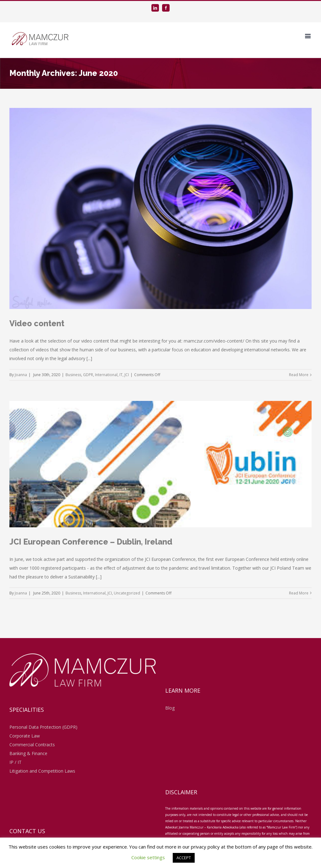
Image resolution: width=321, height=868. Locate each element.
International (106, 375)
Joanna (21, 375)
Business (73, 375)
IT (121, 375)
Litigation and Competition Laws (42, 771)
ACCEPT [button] (184, 858)
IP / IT (16, 762)
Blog (170, 708)
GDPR (88, 375)
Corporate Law (25, 736)
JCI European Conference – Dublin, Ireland (91, 542)
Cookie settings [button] (148, 857)
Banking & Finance (28, 753)
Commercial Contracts (32, 745)
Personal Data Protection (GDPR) (43, 727)
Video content (37, 323)
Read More (299, 375)
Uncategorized (127, 593)
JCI (127, 375)
